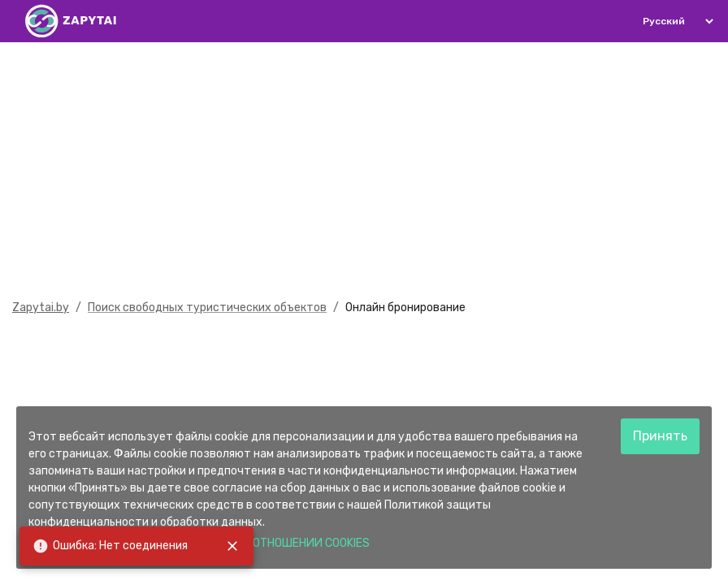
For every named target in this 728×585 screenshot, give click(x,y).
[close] (232, 546)
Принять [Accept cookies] (660, 436)
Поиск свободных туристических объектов (207, 308)
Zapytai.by (41, 308)
